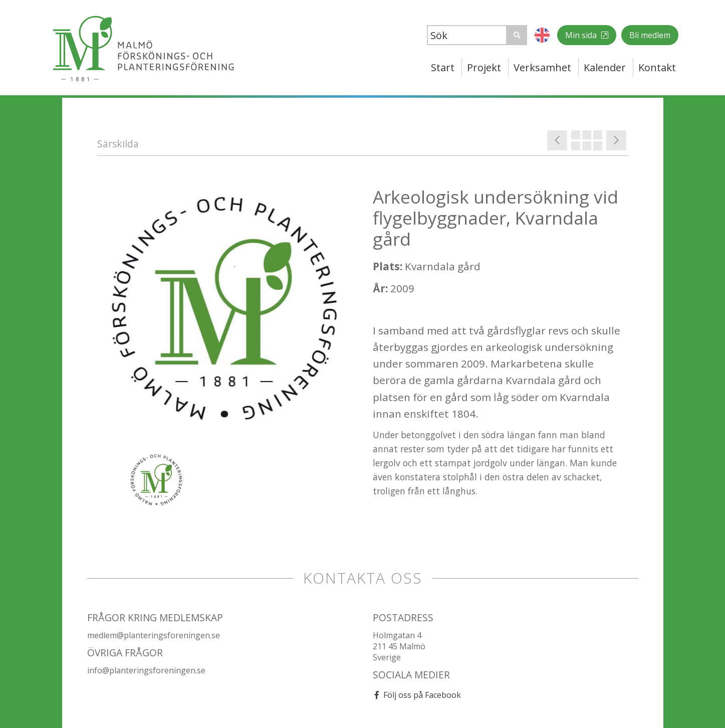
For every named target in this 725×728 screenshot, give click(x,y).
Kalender (605, 67)
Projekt (484, 67)
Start (443, 67)
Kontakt (657, 67)
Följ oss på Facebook (422, 695)
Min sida (582, 35)
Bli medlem (650, 35)
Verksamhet (542, 67)
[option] (225, 314)
